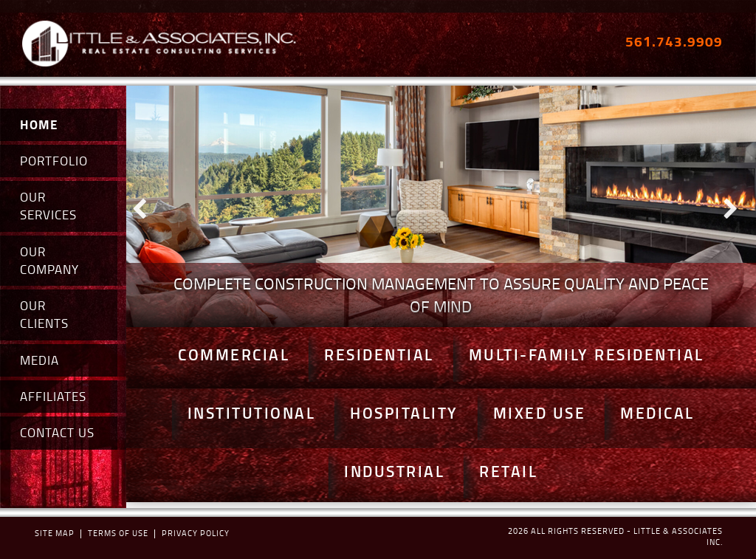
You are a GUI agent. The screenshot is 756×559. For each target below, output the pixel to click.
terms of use (118, 533)
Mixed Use (540, 413)
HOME (39, 124)
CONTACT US (57, 432)
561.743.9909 (674, 41)
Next (737, 206)
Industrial (394, 471)
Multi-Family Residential (587, 354)
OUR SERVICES (48, 206)
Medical (657, 413)
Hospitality (404, 413)
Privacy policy (196, 533)
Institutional (252, 413)
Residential (379, 354)
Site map (55, 533)
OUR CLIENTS (44, 314)
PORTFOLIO (54, 161)
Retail (508, 471)
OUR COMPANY (49, 260)
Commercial (234, 354)
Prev (145, 206)
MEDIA (39, 360)
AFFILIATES (53, 396)
